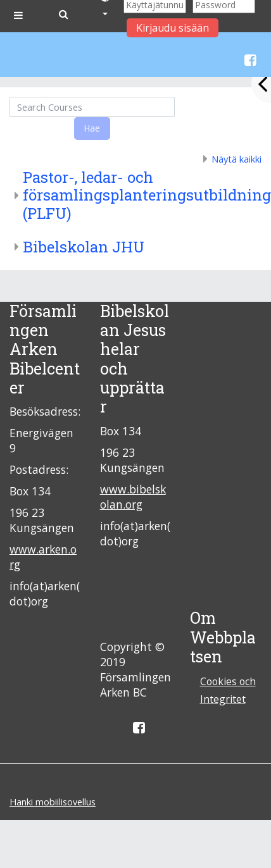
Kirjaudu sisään (173, 28)
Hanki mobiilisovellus (53, 802)
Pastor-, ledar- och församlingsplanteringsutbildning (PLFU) (147, 195)
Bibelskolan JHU (84, 247)
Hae (92, 128)
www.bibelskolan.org (133, 497)
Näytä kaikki (236, 159)
